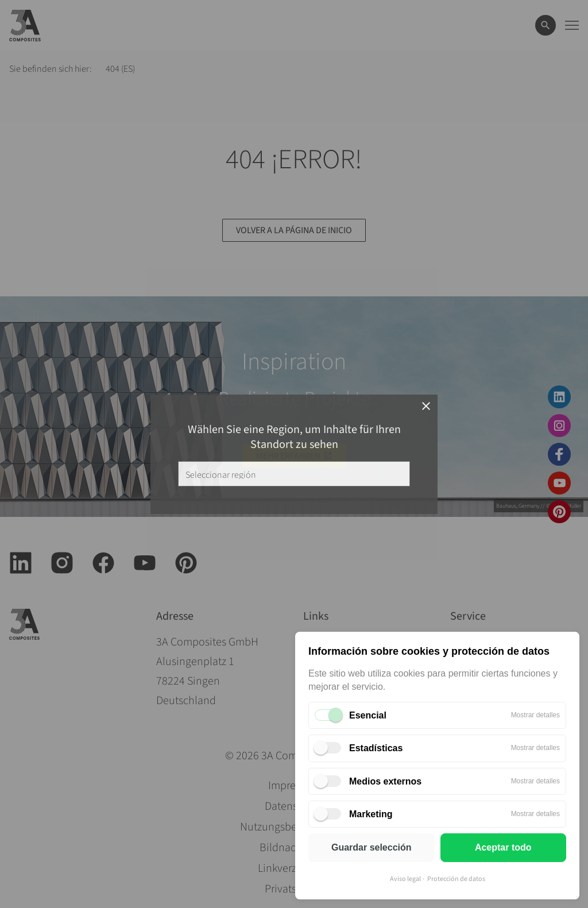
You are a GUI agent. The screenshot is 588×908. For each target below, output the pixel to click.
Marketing (371, 814)
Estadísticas (376, 748)
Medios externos (385, 781)
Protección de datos (456, 879)
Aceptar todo (503, 847)
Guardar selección (372, 847)
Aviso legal (405, 879)
